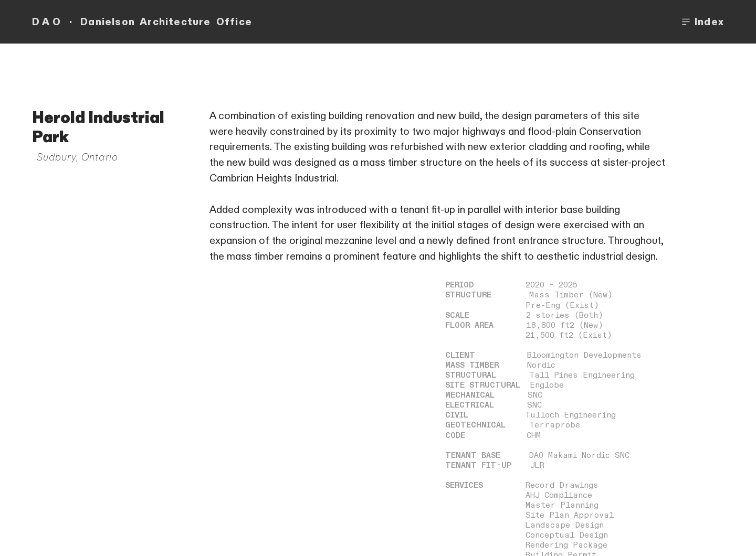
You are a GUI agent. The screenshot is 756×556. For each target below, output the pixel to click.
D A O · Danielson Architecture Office (142, 22)
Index (702, 22)
